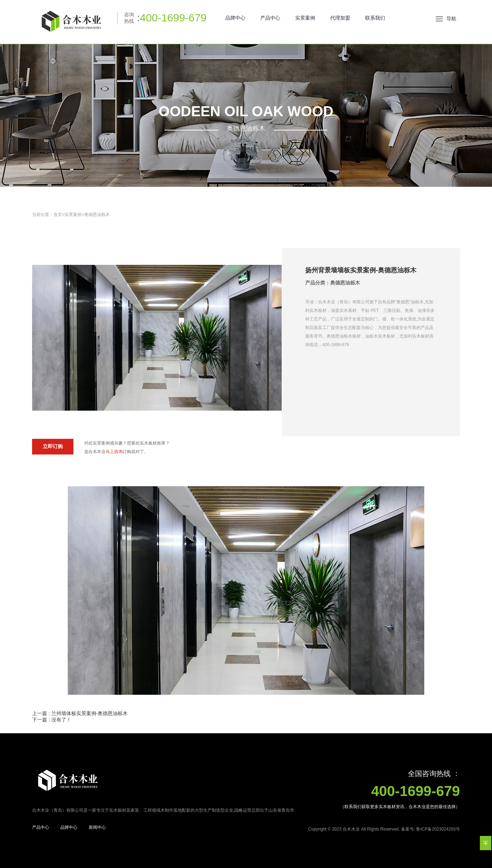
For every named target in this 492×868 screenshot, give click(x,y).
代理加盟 (340, 18)
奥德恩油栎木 (97, 215)
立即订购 (53, 446)
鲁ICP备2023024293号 (438, 829)
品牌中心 (235, 18)
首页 (58, 215)
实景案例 (305, 18)
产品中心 (270, 18)
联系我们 (375, 18)
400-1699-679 (173, 18)
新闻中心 (97, 827)
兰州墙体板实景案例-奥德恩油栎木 (90, 713)
